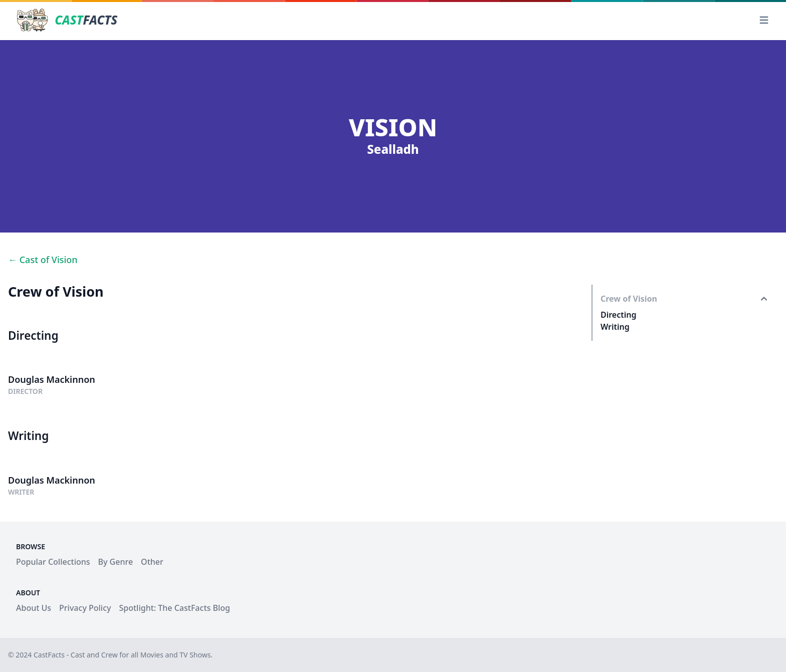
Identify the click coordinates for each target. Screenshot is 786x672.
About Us (34, 608)
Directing (619, 315)
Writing (615, 327)
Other (152, 562)
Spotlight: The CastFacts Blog (174, 608)
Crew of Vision (629, 299)
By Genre (116, 562)
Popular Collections (53, 562)
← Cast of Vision (43, 260)
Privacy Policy (85, 608)
